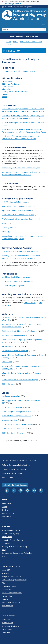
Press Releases (7, 623)
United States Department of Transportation (19, 7)
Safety (16, 42)
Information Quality (9, 586)
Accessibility (6, 573)
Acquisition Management (11, 530)
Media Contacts (8, 629)
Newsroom (6, 620)
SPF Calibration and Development (16, 351)
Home (9, 42)
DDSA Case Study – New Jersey (14, 433)
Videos (4, 97)
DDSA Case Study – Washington (14, 407)
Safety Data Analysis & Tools (31, 42)
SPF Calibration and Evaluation (14, 335)
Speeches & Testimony (10, 626)
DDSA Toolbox (7, 86)
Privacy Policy (7, 596)
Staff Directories (8, 513)
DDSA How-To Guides (10, 84)
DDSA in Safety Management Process (16, 416)
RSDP (10, 44)
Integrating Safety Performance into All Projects (22, 373)
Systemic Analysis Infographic (13, 285)
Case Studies (7, 81)
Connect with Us (8, 633)
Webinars (5, 94)
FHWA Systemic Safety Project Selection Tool (20, 251)
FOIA (4, 583)
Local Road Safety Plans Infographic (16, 277)
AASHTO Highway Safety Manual (16, 202)
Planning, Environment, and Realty (14, 547)
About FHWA (6, 503)
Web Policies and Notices (11, 603)
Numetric (6, 223)
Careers (5, 507)
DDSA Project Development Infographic (17, 281)
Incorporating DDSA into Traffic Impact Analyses (21, 168)
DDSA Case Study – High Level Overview (18, 424)
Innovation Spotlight (10, 420)
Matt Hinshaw (30, 303)
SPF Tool (6, 232)
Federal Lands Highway (10, 533)
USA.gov (5, 599)
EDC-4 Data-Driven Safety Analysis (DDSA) (18, 71)
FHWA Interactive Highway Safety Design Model (21, 219)
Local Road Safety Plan (11, 396)
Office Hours (8, 362)
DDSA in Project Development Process (17, 411)
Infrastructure (7, 537)
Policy (4, 550)
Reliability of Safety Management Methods (19, 331)
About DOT (6, 570)
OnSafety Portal (9, 227)
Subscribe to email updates (15, 485)
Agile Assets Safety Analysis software (18, 210)
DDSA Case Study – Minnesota (14, 428)
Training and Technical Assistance (15, 92)
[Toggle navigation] (43, 24)
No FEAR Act (6, 590)
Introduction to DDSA (11, 346)
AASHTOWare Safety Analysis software (18, 206)
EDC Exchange (8, 384)
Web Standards (7, 606)
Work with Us (7, 517)
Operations (6, 543)
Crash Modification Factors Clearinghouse (19, 215)
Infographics (7, 89)
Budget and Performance (11, 576)
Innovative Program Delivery (12, 540)
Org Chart (5, 510)
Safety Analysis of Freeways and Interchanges (21, 380)
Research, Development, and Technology (17, 553)
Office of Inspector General (12, 593)
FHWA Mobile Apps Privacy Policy (14, 580)
